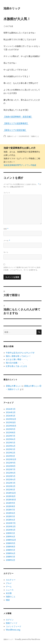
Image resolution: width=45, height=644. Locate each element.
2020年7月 (11, 523)
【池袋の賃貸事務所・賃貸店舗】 (18, 117)
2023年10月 (11, 426)
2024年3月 (11, 409)
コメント (7, 193)
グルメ (9, 583)
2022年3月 (11, 483)
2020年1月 (11, 530)
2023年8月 (11, 432)
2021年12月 (11, 493)
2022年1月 (10, 490)
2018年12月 (11, 540)
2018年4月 (11, 553)
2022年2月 (11, 486)
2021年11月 (11, 496)
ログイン (10, 620)
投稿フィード (12, 623)
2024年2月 (11, 412)
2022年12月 (11, 459)
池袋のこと (35, 136)
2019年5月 (10, 533)
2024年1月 (11, 416)
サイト (6, 252)
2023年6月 (11, 439)
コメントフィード (14, 626)
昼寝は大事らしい (14, 386)
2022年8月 (11, 466)
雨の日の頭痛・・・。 (15, 363)
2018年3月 (10, 557)
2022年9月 (11, 463)
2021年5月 (10, 516)
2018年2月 (10, 560)
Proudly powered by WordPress (27, 639)
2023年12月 (11, 419)
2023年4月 (11, 446)
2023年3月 (11, 449)
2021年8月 (10, 506)
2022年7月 (11, 469)
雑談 (8, 600)
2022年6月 (11, 473)
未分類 (9, 593)
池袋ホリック (12, 8)
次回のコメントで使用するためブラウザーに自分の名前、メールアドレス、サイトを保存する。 (22, 269)
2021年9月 (10, 503)
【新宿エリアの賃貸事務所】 (16, 123)
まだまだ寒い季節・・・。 (17, 359)
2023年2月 (11, 453)
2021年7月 (10, 510)
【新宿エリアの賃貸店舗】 (15, 130)
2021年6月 (10, 513)
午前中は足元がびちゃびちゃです (20, 353)
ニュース (10, 590)
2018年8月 (11, 547)
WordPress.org (13, 630)
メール (7, 241)
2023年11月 (11, 422)
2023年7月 (11, 436)
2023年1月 (10, 456)
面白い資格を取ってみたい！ (18, 356)
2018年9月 (11, 543)
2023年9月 (11, 429)
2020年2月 (11, 526)
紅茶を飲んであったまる (16, 366)
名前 (6, 229)
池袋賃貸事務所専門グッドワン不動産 (20, 165)
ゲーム (9, 586)
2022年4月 (11, 479)
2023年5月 (11, 443)
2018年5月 (10, 550)
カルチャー (11, 580)
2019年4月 (10, 537)
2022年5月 (11, 476)
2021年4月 (10, 520)
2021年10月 (11, 500)
